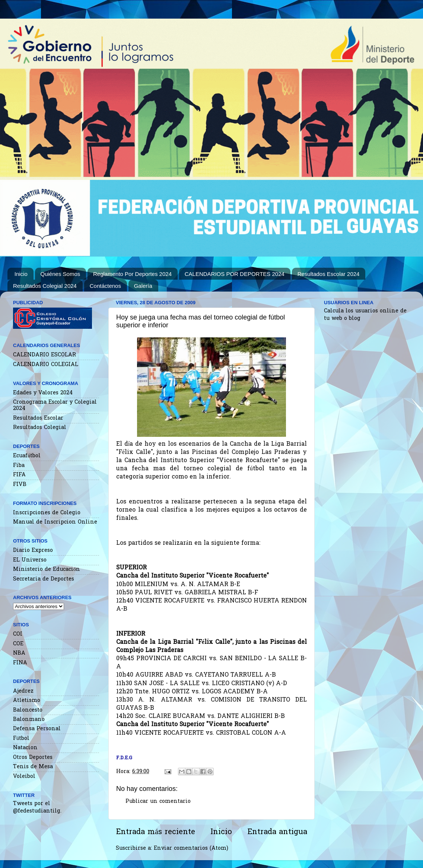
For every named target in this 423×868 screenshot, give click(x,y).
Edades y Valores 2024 (43, 393)
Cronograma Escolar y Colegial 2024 (55, 406)
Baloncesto (28, 710)
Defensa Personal (37, 729)
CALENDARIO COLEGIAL (46, 365)
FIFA (19, 475)
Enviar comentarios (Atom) (191, 848)
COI (18, 634)
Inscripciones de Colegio (47, 513)
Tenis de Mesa (33, 767)
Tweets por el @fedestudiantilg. (37, 807)
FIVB (20, 485)
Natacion (25, 748)
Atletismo (27, 701)
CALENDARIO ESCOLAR (44, 355)
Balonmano (29, 720)
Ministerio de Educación (47, 570)
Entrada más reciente (155, 832)
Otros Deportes (33, 758)
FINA (20, 663)
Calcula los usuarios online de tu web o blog (365, 315)
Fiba (19, 466)
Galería (143, 286)
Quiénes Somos (61, 274)
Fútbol (21, 739)
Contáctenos (105, 286)
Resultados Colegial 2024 (45, 286)
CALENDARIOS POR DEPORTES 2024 (235, 274)
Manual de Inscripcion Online (55, 522)
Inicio (21, 274)
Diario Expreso (33, 551)
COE (18, 644)
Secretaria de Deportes (44, 579)
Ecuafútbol (27, 456)
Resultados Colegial (40, 428)
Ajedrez (23, 691)
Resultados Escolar (38, 418)
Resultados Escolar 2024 (329, 274)
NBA (19, 653)
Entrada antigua (277, 832)
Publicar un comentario (158, 802)
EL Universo (30, 560)
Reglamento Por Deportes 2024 (132, 274)
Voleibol (24, 777)
